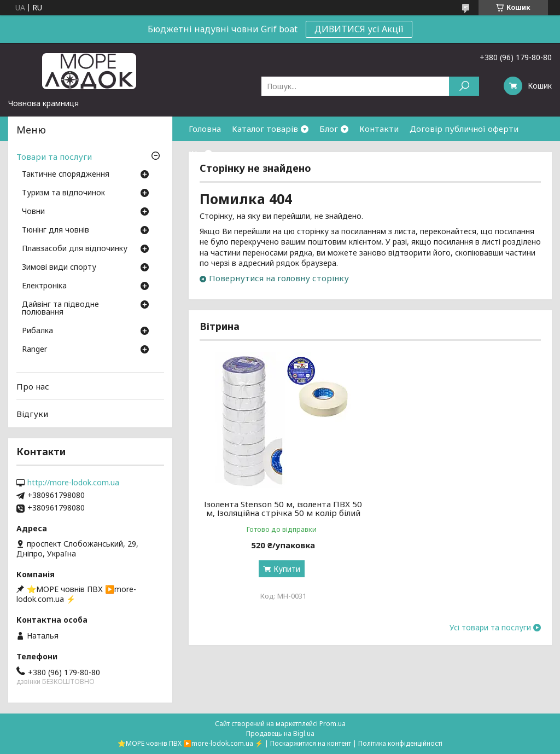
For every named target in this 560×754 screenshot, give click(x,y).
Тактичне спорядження (66, 175)
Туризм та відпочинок (63, 193)
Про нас (33, 386)
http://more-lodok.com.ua (73, 483)
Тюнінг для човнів (56, 230)
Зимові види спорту (59, 268)
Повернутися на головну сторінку (279, 278)
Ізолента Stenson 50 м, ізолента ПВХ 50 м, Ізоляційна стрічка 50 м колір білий (283, 508)
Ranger (34, 350)
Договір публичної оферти (464, 129)
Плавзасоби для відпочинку (75, 249)
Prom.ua (332, 724)
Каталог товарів (265, 129)
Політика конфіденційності (400, 743)
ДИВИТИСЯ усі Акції (359, 29)
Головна (205, 129)
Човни (33, 212)
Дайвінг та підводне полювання (60, 309)
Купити (287, 569)
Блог (329, 129)
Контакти (379, 129)
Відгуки (32, 414)
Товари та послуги (54, 156)
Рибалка (37, 331)
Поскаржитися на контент (311, 743)
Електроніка (44, 286)
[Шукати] (464, 86)
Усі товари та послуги (490, 628)
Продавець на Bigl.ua (280, 733)
